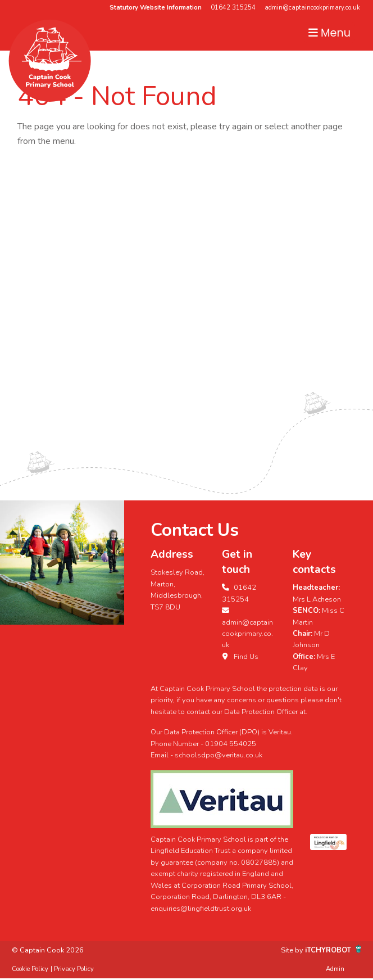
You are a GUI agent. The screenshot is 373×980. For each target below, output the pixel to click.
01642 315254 (233, 8)
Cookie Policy (30, 969)
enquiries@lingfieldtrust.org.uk (201, 909)
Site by (293, 950)
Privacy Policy (74, 969)
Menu (329, 33)
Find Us (240, 657)
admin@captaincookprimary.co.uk (312, 8)
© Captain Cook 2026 (48, 950)
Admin (335, 969)
